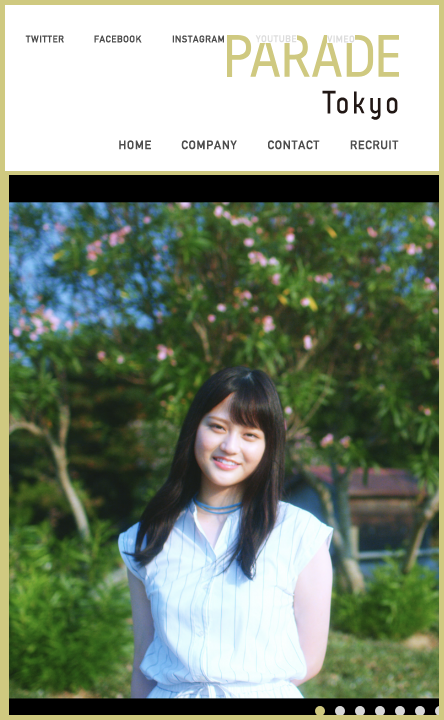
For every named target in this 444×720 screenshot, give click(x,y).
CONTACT (293, 145)
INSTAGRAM (198, 39)
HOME (135, 145)
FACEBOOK (118, 39)
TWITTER (44, 39)
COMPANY (209, 145)
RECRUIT (374, 145)
